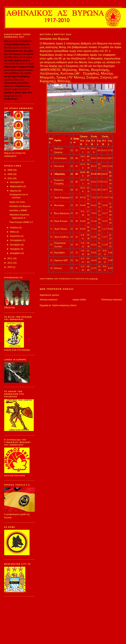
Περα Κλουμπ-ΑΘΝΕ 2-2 (21, 222)
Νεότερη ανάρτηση (48, 300)
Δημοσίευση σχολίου (49, 295)
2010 (10, 178)
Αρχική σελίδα (79, 300)
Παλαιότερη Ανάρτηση (112, 300)
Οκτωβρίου (15, 245)
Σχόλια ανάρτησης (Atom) (64, 305)
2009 (10, 174)
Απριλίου (14, 228)
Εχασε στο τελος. (17, 202)
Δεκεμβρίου (16, 253)
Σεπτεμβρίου (16, 240)
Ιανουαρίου (16, 182)
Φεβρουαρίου (17, 186)
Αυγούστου (15, 236)
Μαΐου (13, 232)
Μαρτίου (14, 191)
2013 (10, 267)
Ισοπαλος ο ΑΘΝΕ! (18, 210)
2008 (10, 170)
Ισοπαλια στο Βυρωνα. (20, 206)
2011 (10, 258)
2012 (10, 263)
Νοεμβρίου (15, 249)
